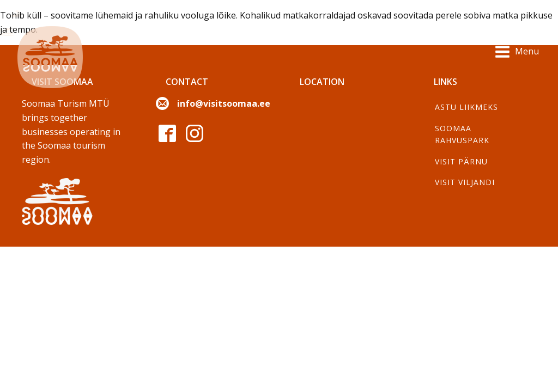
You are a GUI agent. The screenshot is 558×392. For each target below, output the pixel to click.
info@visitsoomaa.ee (224, 103)
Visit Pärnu (461, 161)
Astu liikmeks (466, 107)
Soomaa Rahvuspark (462, 134)
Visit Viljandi (465, 182)
